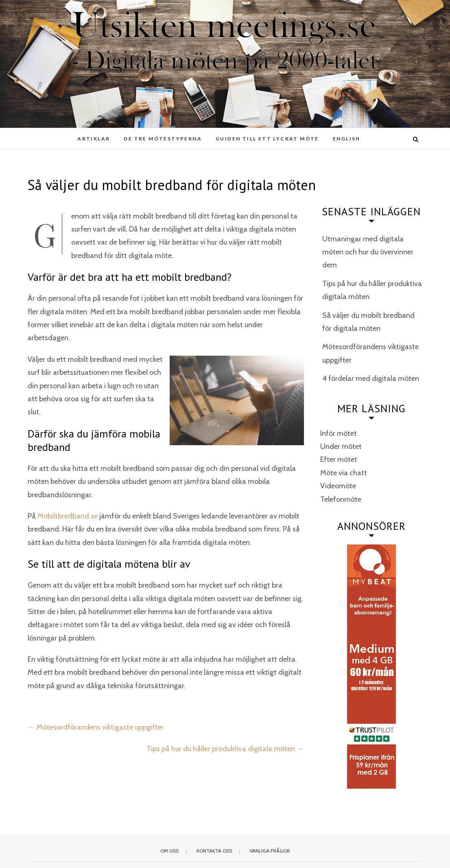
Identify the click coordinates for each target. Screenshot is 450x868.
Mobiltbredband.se (68, 516)
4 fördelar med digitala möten (371, 378)
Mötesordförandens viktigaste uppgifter (96, 727)
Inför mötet (339, 433)
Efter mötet (339, 459)
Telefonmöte (341, 499)
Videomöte (338, 486)
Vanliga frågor (270, 851)
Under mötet (341, 446)
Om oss (169, 851)
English (347, 139)
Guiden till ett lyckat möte (267, 139)
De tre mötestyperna (163, 139)
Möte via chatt (344, 473)
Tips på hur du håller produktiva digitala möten (225, 749)
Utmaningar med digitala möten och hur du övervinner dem (368, 252)
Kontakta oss (214, 851)
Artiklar (94, 139)
